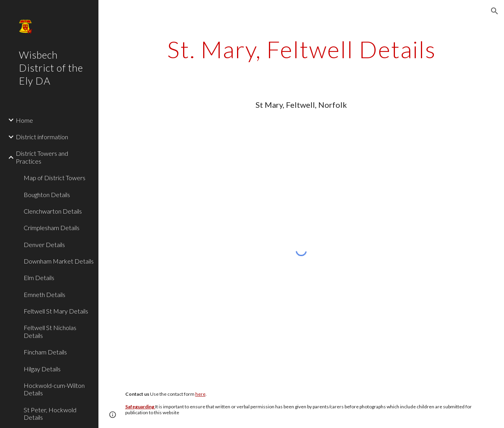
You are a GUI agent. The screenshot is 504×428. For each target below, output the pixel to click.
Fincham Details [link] (45, 352)
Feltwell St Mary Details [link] (56, 311)
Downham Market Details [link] (59, 261)
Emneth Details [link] (44, 294)
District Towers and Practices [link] (42, 157)
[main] (301, 49)
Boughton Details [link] (47, 195)
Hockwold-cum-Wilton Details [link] (54, 389)
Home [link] (24, 120)
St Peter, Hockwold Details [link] (50, 413)
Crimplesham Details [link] (52, 228)
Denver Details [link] (44, 244)
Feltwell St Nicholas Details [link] (50, 331)
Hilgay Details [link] (42, 369)
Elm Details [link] (39, 278)
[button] (495, 11)
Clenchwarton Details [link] (53, 211)
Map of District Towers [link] (55, 178)
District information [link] (42, 137)
